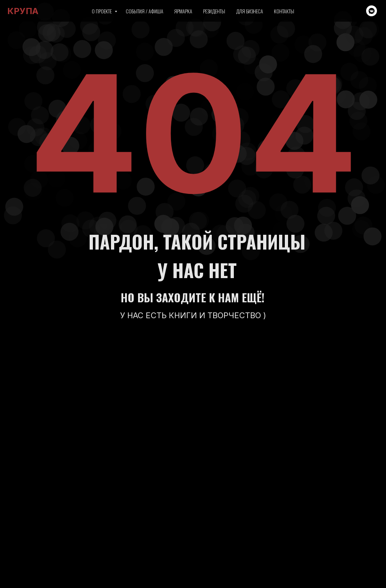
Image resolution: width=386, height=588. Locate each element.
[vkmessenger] (372, 11)
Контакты (284, 11)
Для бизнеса (250, 11)
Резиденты (214, 11)
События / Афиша (145, 11)
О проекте (102, 11)
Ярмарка (183, 11)
